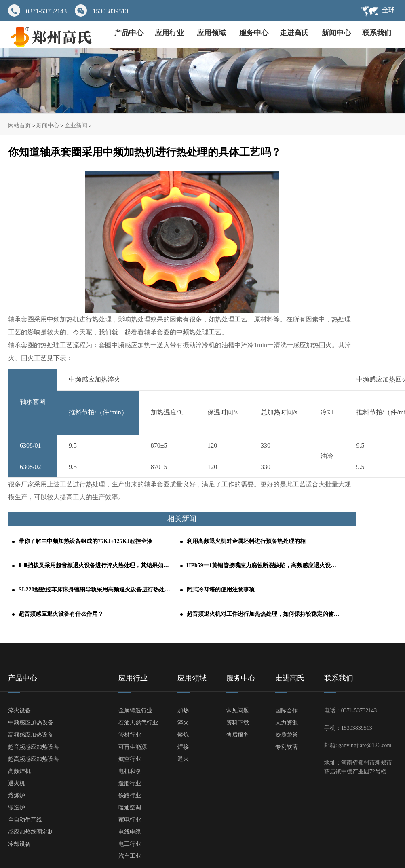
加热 (183, 711)
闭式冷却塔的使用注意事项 (221, 590)
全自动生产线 (25, 820)
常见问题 (238, 711)
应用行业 (170, 33)
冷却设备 (19, 844)
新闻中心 (336, 33)
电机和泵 (130, 771)
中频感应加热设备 (31, 723)
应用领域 (212, 33)
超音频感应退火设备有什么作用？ (61, 614)
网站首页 (19, 126)
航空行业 (130, 759)
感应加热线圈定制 (31, 832)
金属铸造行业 (135, 711)
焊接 (183, 747)
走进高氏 (295, 33)
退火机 (17, 783)
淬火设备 (19, 711)
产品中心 (129, 33)
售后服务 (238, 735)
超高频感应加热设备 (34, 759)
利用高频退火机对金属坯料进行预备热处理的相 (246, 541)
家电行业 (130, 820)
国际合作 (287, 711)
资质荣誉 (287, 735)
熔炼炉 (17, 795)
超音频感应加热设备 (34, 747)
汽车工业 (130, 856)
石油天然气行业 (138, 723)
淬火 (183, 723)
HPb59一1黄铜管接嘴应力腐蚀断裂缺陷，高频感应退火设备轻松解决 (264, 565)
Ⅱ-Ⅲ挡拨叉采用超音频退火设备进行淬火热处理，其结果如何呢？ (95, 565)
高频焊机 (19, 771)
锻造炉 (17, 808)
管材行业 (130, 735)
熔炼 (183, 735)
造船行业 (130, 783)
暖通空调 (130, 808)
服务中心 (254, 33)
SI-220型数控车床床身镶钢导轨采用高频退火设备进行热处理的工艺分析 (95, 590)
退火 (183, 759)
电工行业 (130, 844)
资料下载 (238, 723)
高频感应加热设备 (31, 735)
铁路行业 (130, 795)
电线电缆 (130, 832)
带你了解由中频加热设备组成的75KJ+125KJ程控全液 (85, 541)
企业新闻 (76, 126)
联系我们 (377, 33)
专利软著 (287, 747)
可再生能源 (133, 747)
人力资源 (287, 723)
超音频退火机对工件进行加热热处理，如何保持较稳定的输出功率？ (264, 614)
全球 (388, 10)
